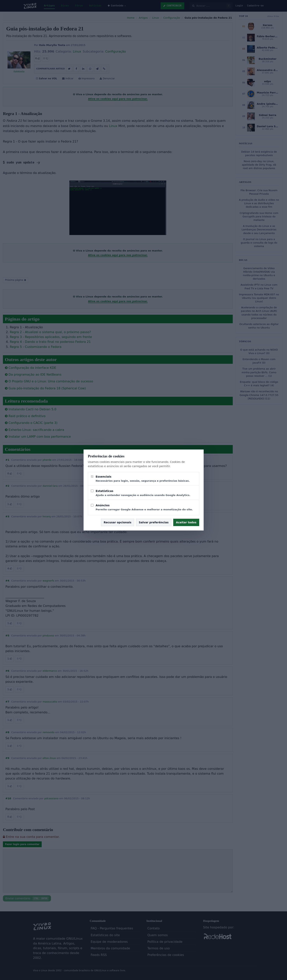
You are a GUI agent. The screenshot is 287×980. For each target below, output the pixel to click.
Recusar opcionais (118, 522)
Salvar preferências (154, 522)
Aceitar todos (186, 522)
